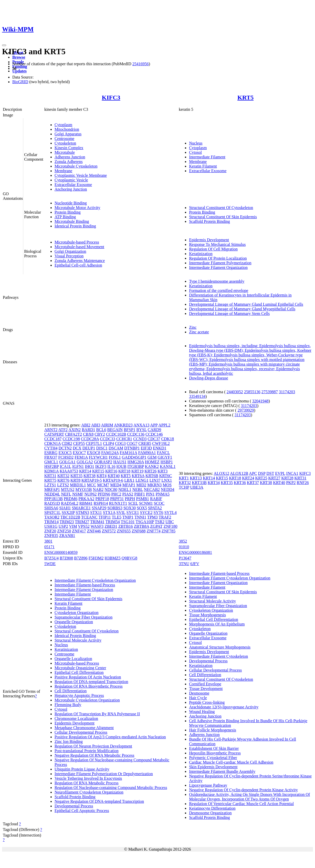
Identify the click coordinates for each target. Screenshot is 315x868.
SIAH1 (65, 508)
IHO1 (89, 466)
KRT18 (124, 471)
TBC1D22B (70, 517)
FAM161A (128, 453)
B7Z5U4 (51, 558)
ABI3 (96, 425)
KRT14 (85, 471)
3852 (183, 541)
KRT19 (137, 471)
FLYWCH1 (98, 457)
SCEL (133, 503)
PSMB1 (143, 499)
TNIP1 (128, 517)
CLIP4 (108, 443)
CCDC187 (53, 439)
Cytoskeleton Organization (77, 613)
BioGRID (20, 82)
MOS (167, 485)
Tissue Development (206, 689)
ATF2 (63, 430)
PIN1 (150, 494)
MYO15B (83, 490)
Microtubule (65, 152)
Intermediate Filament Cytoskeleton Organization (95, 580)
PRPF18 (102, 499)
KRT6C (166, 476)
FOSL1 (115, 457)
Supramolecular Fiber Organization (83, 617)
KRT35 (76, 476)
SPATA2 (155, 508)
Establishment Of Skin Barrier (214, 748)
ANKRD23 (123, 425)
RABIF (156, 499)
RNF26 (303, 483)
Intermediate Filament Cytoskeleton (218, 656)
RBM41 (86, 503)
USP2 (63, 526)
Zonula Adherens (69, 162)
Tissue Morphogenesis (207, 615)
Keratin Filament (203, 166)
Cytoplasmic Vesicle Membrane (81, 175)
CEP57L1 (94, 443)
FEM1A (81, 457)
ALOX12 (222, 473)
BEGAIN (115, 430)
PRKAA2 (86, 499)
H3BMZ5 (112, 558)
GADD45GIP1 (134, 457)
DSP (262, 473)
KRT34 (214, 483)
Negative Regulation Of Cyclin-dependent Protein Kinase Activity (243, 790)
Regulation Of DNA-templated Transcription (91, 682)
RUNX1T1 (118, 503)
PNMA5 (163, 494)
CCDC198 (71, 439)
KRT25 (261, 478)
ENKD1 (160, 448)
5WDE (50, 564)
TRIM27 (82, 522)
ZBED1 (111, 526)
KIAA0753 (69, 471)
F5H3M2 (96, 558)
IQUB (121, 466)
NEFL (66, 494)
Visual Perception (69, 256)
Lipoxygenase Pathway (208, 785)
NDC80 (111, 490)
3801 (48, 541)
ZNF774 (154, 531)
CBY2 (100, 434)
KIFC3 (111, 97)
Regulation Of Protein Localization (218, 258)
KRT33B (199, 483)
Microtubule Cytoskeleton (76, 166)
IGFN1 (78, 466)
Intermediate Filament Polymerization (220, 263)
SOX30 (130, 508)
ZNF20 (50, 531)
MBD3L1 (78, 485)
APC (253, 473)
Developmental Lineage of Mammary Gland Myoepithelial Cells (242, 309)
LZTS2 (63, 485)
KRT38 (90, 476)
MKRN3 (154, 485)
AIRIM (107, 425)
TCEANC (89, 517)
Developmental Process (74, 806)
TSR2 (160, 522)
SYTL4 (171, 513)
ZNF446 (94, 531)
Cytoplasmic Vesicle (71, 180)
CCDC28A (90, 439)
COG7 (132, 443)
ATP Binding (65, 217)
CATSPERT (54, 434)
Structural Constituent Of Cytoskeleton (221, 208)
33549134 (197, 396)
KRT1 (184, 478)
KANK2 (152, 466)
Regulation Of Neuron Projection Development (93, 746)
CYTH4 (51, 448)
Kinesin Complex (69, 148)
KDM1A (51, 471)
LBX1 (129, 480)
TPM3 (153, 517)
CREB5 (145, 443)
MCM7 (103, 485)
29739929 (246, 410)
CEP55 (79, 443)
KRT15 (98, 471)
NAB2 (98, 490)
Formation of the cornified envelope (219, 290)
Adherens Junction (70, 157)
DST (270, 473)
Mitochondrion (67, 129)
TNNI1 (140, 517)
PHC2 (116, 494)
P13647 (185, 558)
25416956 (141, 64)
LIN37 (155, 480)
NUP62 (91, 494)
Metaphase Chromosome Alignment (84, 728)
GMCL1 (51, 462)
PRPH (130, 499)
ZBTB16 (126, 526)
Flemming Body (68, 705)
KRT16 (111, 471)
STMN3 (82, 513)
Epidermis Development (209, 240)
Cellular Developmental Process (81, 732)
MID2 (141, 485)
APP (154, 425)
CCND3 (140, 439)
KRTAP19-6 (113, 480)
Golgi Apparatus (68, 134)
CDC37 (154, 439)
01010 (184, 547)
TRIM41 (97, 522)
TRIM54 (113, 522)
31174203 (287, 392)
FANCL (164, 453)
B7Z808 (66, 558)
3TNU (184, 564)
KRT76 (63, 480)
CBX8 (88, 434)
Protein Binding (68, 212)
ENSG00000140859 (61, 552)
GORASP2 (103, 462)
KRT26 (150, 471)
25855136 (252, 392)
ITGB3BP (136, 466)
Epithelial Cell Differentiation (79, 672)
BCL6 (101, 430)
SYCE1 (133, 513)
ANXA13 (141, 425)
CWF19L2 (161, 443)
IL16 (111, 466)
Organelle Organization (74, 622)
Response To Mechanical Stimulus (217, 244)
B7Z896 (81, 558)
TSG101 (128, 522)
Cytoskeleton (65, 143)
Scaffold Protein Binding (209, 221)
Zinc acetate (199, 332)
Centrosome (64, 139)
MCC (92, 485)
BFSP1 (129, 430)
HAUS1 (120, 462)
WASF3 (97, 526)
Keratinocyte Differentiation (212, 808)
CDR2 (67, 443)
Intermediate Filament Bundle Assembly (222, 771)
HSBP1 (167, 462)
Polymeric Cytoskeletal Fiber (213, 758)
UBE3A (197, 487)
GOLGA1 (67, 462)
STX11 (96, 513)
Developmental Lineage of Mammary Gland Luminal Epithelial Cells (246, 304)
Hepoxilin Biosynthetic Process (215, 753)
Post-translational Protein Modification (87, 751)
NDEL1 (125, 490)
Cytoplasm (63, 125)
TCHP (184, 487)
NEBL (138, 490)
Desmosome (199, 693)
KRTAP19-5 (92, 480)
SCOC (159, 503)
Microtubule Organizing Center (80, 668)
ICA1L (65, 466)
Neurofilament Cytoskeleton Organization (89, 792)
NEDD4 (167, 490)
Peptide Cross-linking (207, 702)
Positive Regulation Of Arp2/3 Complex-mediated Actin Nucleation (110, 737)
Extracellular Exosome (73, 185)
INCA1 (292, 473)
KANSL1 (168, 466)
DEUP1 (89, 448)
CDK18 (167, 439)
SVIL (121, 513)
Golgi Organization (70, 251)
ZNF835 (51, 536)
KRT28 (287, 478)
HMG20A (136, 462)
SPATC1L (52, 513)
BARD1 (88, 430)
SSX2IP (68, 513)
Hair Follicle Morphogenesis (213, 730)
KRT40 (114, 476)
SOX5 (142, 508)
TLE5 (117, 517)
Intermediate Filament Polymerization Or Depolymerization (104, 774)
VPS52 (84, 526)
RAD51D (52, 503)
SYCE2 (146, 513)
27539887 (270, 392)
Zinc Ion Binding (69, 741)
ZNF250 (64, 531)
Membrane (63, 171)
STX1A (109, 513)
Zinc (193, 327)
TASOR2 (52, 517)
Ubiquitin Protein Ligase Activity (82, 769)
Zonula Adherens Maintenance (80, 261)
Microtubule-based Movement (79, 247)
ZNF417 (79, 531)
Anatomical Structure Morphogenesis (220, 647)
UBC (170, 522)
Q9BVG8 (129, 558)
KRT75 (50, 480)
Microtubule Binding (72, 221)
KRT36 (240, 483)
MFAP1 (129, 485)
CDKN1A (52, 443)
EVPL (280, 473)
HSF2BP (51, 466)
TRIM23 (67, 522)
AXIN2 (75, 430)
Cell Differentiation (71, 691)
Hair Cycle (198, 698)
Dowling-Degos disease (208, 378)
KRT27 (274, 478)
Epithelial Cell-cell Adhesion (78, 265)
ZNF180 (170, 526)
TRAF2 (165, 517)
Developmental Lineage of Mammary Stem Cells (229, 314)
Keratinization (201, 254)
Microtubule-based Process (77, 242)
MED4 (116, 485)
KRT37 (253, 483)
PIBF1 (140, 494)
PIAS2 (128, 494)
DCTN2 (65, 448)
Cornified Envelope (205, 684)
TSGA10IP (145, 522)
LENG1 (142, 480)
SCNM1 (146, 503)
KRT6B (152, 476)
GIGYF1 (165, 457)
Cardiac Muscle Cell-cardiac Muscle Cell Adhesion (231, 762)
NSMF (78, 494)
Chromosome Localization (76, 718)
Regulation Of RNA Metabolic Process (87, 783)
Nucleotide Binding (71, 203)
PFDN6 (104, 494)
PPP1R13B (54, 499)
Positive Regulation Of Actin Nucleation (88, 677)
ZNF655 (124, 531)
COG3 (120, 443)
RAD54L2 (70, 503)
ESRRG (51, 453)
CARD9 (154, 430)
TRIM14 (51, 522)
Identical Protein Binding (75, 226)
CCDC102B (116, 434)
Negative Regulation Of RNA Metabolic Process (94, 755)
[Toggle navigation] (4, 45)
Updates (19, 71)
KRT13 (196, 478)
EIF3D (146, 448)
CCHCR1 (124, 439)
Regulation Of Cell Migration (213, 249)
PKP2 (291, 483)
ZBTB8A (142, 526)
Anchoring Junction (71, 189)
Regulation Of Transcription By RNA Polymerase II (97, 714)
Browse (19, 57)
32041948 (260, 401)
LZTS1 (50, 485)
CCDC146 (154, 434)
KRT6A (138, 476)
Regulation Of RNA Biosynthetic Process (89, 686)
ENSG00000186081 (195, 552)
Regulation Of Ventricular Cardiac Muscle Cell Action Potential (241, 804)
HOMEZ (152, 462)
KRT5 (245, 97)
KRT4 (102, 476)
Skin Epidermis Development (213, 767)
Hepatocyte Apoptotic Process (79, 695)
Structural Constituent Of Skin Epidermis (223, 217)
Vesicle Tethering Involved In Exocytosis (88, 778)
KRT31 (50, 476)
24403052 (235, 392)
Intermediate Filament (207, 157)
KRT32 (63, 476)
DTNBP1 (132, 448)
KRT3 (162, 471)
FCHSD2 (66, 457)
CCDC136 (136, 434)
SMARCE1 (81, 508)
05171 (49, 547)
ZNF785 (169, 531)
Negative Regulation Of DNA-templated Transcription (99, 801)
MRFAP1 (52, 490)
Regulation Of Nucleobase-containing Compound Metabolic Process (111, 788)
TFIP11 (105, 517)
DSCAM (116, 448)
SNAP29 (99, 508)
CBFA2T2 (73, 434)
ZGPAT (156, 526)
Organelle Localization (73, 659)
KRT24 (248, 478)
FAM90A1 (147, 453)
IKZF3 (101, 466)
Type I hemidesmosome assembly (217, 281)
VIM (73, 526)
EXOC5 (65, 453)
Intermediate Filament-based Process (85, 585)
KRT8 (75, 480)
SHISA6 (51, 508)
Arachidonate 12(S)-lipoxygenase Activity (224, 707)
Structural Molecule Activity (78, 640)
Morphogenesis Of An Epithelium (217, 624)
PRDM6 (71, 499)
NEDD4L (52, 494)
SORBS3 (115, 508)
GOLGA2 (85, 462)
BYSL (142, 430)
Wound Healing (202, 712)
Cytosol (195, 152)
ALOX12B (239, 473)
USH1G (51, 526)
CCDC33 (108, 439)
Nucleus (196, 143)
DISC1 (102, 448)
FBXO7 (51, 457)
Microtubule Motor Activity (77, 208)
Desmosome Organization (210, 813)
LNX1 (167, 480)
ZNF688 (139, 531)
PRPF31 (117, 499)
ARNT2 (51, 430)
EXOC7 (79, 453)
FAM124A (110, 453)
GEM (152, 457)
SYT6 (158, 513)
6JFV (195, 564)
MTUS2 (68, 490)
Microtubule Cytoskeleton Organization (87, 700)
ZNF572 (109, 531)
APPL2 (164, 425)
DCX (77, 448)
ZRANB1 (67, 536)
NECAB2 (152, 490)
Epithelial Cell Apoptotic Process (82, 811)
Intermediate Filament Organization (218, 267)
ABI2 (86, 425)
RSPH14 (101, 503)
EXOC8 (94, 453)
